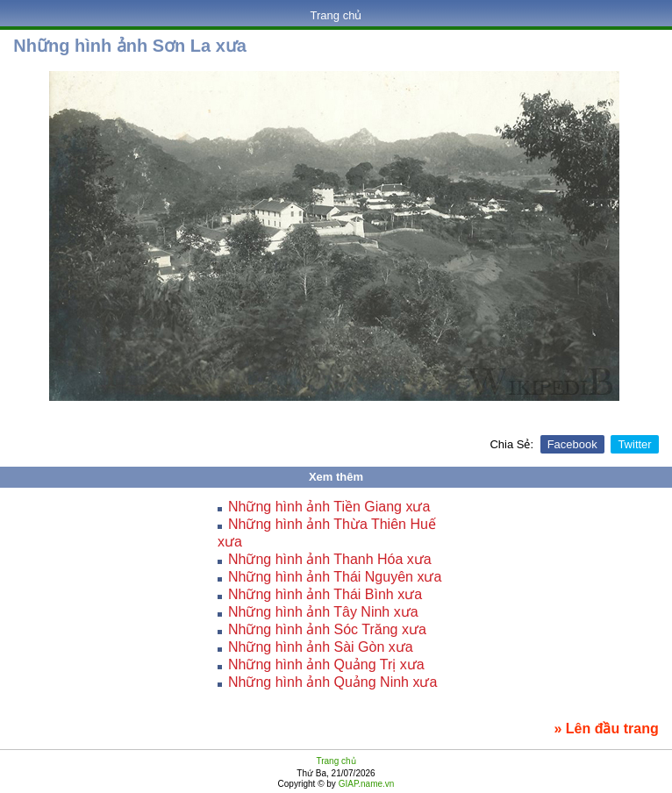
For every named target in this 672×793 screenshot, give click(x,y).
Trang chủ (336, 15)
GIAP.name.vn (365, 784)
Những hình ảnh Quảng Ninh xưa (332, 682)
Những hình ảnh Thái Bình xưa (325, 594)
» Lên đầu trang (606, 729)
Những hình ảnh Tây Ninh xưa (323, 612)
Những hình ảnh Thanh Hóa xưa (330, 559)
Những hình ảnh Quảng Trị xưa (326, 664)
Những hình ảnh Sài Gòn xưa (321, 647)
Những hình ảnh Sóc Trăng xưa (327, 629)
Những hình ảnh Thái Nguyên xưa (335, 577)
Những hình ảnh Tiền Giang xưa (329, 507)
